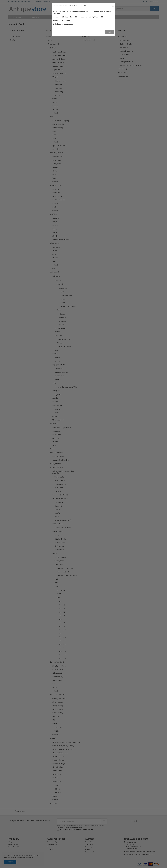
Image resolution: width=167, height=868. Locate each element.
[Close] (113, 6)
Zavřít (109, 32)
